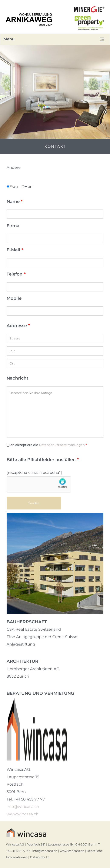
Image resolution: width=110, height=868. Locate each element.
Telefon (16, 274)
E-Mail (15, 250)
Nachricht (17, 378)
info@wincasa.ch (23, 807)
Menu (9, 39)
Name (15, 201)
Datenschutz (39, 857)
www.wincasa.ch (23, 814)
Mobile (14, 298)
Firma (13, 226)
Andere (14, 167)
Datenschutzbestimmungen (62, 445)
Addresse (18, 326)
